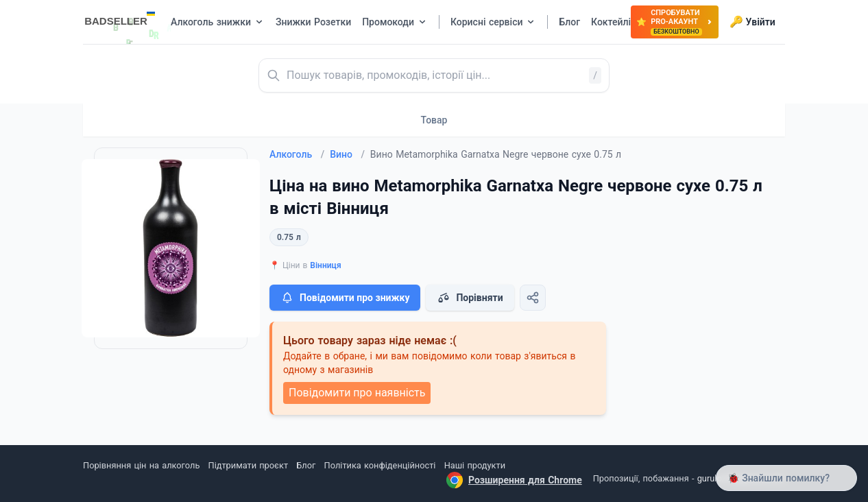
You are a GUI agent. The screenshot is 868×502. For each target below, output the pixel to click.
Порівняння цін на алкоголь (141, 465)
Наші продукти (475, 465)
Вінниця (325, 265)
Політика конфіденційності (380, 465)
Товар (434, 120)
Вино (347, 154)
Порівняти (470, 298)
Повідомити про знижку (345, 298)
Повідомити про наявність (357, 393)
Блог (306, 465)
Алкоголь (297, 154)
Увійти (752, 22)
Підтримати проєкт (248, 465)
